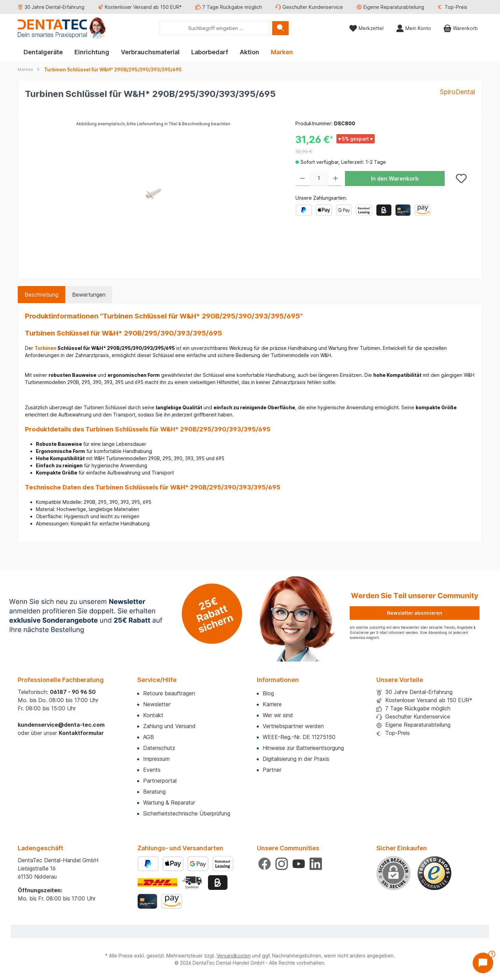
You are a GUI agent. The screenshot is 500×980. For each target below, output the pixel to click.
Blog (268, 693)
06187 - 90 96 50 (73, 692)
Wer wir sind (278, 715)
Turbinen (45, 348)
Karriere (272, 704)
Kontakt (153, 715)
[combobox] (216, 28)
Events (152, 770)
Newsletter (157, 704)
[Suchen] (280, 28)
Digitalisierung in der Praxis (296, 759)
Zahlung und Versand (169, 726)
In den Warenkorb (395, 179)
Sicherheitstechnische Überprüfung (187, 813)
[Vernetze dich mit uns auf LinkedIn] (316, 864)
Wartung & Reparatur (169, 803)
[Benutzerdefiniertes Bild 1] (434, 873)
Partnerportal (160, 781)
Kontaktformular (81, 733)
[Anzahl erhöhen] (336, 179)
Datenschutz (159, 748)
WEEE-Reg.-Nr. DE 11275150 (299, 737)
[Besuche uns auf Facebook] (265, 864)
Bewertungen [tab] (89, 295)
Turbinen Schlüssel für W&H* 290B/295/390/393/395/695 (113, 69)
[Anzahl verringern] (302, 179)
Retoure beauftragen (169, 693)
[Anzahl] (319, 179)
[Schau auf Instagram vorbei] (282, 864)
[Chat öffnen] (483, 963)
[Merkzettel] (366, 28)
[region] (153, 193)
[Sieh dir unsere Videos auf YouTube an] (299, 864)
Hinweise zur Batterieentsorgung (303, 748)
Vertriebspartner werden (293, 726)
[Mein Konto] (413, 28)
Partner (272, 770)
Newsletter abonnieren (415, 613)
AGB (149, 737)
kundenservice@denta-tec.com (61, 725)
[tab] (41, 295)
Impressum (156, 759)
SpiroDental (457, 92)
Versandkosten (234, 956)
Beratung (154, 792)
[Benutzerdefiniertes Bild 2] (193, 883)
